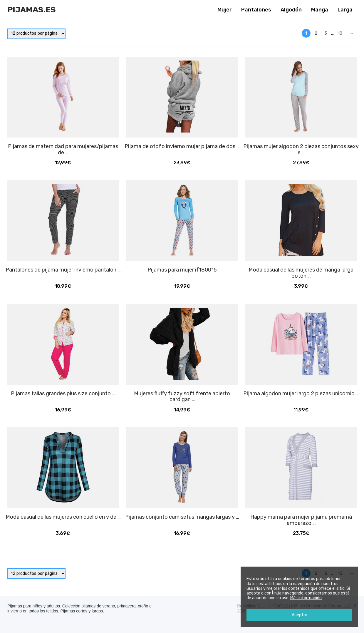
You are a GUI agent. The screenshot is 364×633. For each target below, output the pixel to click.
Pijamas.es (32, 10)
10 (340, 33)
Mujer (225, 10)
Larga (345, 10)
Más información (306, 598)
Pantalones (256, 10)
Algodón (291, 10)
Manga (320, 10)
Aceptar (300, 615)
